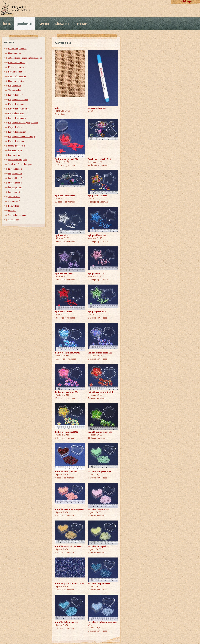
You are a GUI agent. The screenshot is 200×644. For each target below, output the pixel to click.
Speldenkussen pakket (18, 215)
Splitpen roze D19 (96, 273)
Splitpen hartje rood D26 (67, 159)
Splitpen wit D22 (63, 235)
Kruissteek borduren (17, 67)
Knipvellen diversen (17, 118)
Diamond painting (16, 81)
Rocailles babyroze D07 (99, 509)
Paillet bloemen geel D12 (67, 432)
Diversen (12, 210)
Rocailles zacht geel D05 (99, 546)
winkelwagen (186, 1)
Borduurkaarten (15, 72)
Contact (82, 23)
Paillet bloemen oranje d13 (100, 392)
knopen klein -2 (15, 173)
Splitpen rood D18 (64, 312)
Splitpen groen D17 (97, 312)
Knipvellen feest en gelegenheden (23, 123)
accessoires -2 (14, 201)
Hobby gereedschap (17, 146)
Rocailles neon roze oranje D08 (70, 509)
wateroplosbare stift (97, 108)
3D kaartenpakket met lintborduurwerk (25, 58)
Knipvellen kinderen (17, 132)
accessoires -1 (14, 197)
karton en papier (15, 150)
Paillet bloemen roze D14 (67, 392)
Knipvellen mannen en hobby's (22, 136)
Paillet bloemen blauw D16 (68, 353)
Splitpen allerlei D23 (97, 196)
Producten (24, 23)
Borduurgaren (14, 155)
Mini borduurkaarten (17, 76)
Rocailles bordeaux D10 (66, 472)
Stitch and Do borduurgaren (20, 164)
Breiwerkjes (13, 206)
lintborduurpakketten (17, 49)
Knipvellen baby (15, 95)
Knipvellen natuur (16, 141)
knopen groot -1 (15, 183)
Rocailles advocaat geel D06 (68, 546)
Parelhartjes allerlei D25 (99, 159)
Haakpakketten (15, 53)
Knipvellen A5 (15, 86)
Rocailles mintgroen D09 (99, 472)
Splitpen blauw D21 (97, 235)
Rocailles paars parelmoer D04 (69, 584)
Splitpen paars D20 (64, 273)
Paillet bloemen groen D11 (100, 432)
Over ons (44, 23)
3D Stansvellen (15, 90)
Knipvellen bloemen (17, 104)
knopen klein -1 (15, 169)
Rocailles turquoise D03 (99, 584)
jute (57, 108)
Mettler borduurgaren (18, 160)
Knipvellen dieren (16, 113)
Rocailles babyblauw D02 (67, 622)
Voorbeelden (14, 220)
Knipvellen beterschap (18, 99)
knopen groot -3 (15, 192)
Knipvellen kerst (15, 127)
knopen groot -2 (15, 187)
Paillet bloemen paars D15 (100, 353)
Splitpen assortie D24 (65, 196)
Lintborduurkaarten (17, 62)
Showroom (63, 23)
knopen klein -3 (15, 178)
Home (7, 23)
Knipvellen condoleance (19, 109)
